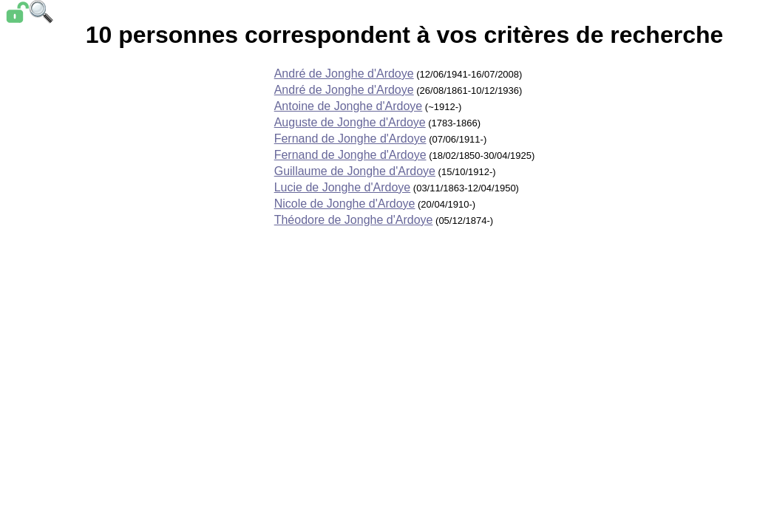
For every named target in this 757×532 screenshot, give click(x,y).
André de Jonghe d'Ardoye (344, 74)
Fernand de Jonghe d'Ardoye (350, 139)
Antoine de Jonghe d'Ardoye (349, 106)
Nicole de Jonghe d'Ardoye (345, 204)
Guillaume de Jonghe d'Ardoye (355, 171)
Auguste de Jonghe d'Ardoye (350, 122)
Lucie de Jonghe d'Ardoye (343, 187)
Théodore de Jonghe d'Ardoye (354, 220)
